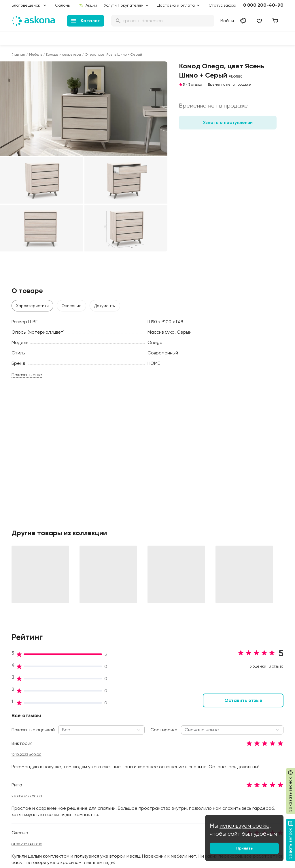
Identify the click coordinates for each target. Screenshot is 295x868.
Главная (18, 55)
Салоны (63, 5)
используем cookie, (245, 826)
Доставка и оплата (142, 720)
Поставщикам (248, 750)
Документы (105, 306)
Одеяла (19, 753)
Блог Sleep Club (195, 712)
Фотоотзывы (23, 777)
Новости (76, 777)
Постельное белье (30, 761)
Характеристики (32, 306)
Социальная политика (89, 720)
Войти (227, 21)
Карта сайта (136, 826)
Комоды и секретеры (64, 55)
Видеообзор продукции (90, 769)
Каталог (85, 21)
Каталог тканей (139, 750)
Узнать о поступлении (228, 122)
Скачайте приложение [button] (85, 841)
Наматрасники (26, 737)
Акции (88, 5)
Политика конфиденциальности (144, 769)
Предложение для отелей (252, 769)
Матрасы (20, 712)
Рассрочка (134, 788)
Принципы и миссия (86, 712)
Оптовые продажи (253, 726)
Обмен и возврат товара (140, 799)
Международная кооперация (251, 791)
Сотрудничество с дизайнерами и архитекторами (253, 808)
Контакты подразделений (250, 715)
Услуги (110, 5)
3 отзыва (195, 84)
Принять (244, 848)
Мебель (36, 55)
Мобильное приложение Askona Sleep (202, 759)
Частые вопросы (84, 785)
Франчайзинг (248, 758)
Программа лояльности (146, 742)
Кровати (20, 720)
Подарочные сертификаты (136, 731)
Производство (81, 745)
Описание (71, 306)
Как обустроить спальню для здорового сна (203, 723)
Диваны (19, 728)
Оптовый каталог (252, 780)
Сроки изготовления (143, 810)
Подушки (20, 745)
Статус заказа (222, 5)
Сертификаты (81, 761)
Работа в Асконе (84, 737)
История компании (86, 728)
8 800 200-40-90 (263, 5)
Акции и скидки (138, 712)
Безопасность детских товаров (201, 737)
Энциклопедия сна (197, 748)
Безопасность (137, 818)
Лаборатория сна (85, 753)
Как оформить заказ (142, 758)
